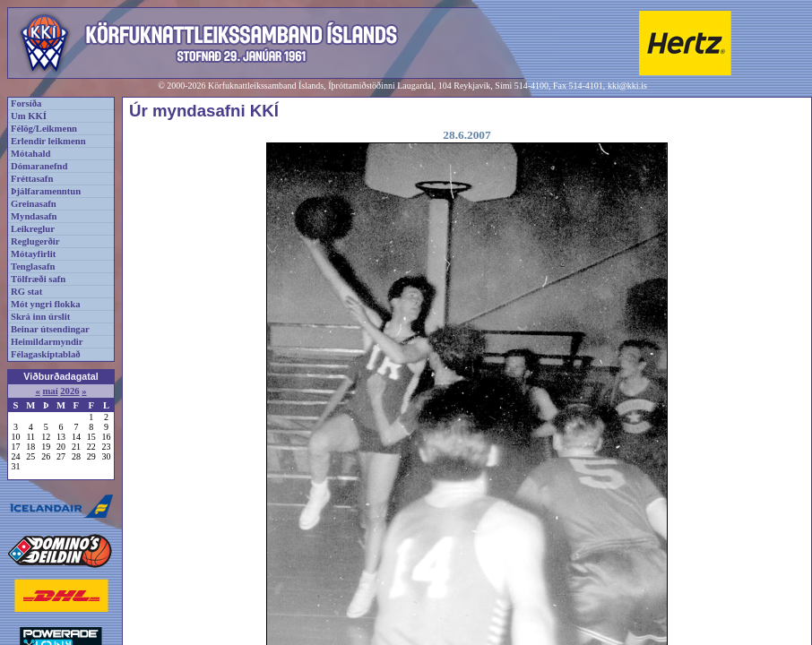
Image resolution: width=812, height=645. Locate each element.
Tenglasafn (33, 267)
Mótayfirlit (33, 254)
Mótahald (30, 154)
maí (50, 391)
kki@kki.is (627, 86)
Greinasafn (34, 204)
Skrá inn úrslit (40, 317)
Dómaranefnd (39, 166)
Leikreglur (33, 229)
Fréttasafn (32, 179)
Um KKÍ (29, 116)
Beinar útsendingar (50, 329)
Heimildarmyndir (47, 342)
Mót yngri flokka (46, 304)
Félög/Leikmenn (44, 129)
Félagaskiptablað (46, 354)
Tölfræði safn (38, 279)
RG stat (26, 292)
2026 (69, 391)
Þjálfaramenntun (46, 191)
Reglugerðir (35, 241)
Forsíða (26, 103)
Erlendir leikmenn (48, 141)
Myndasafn (34, 216)
